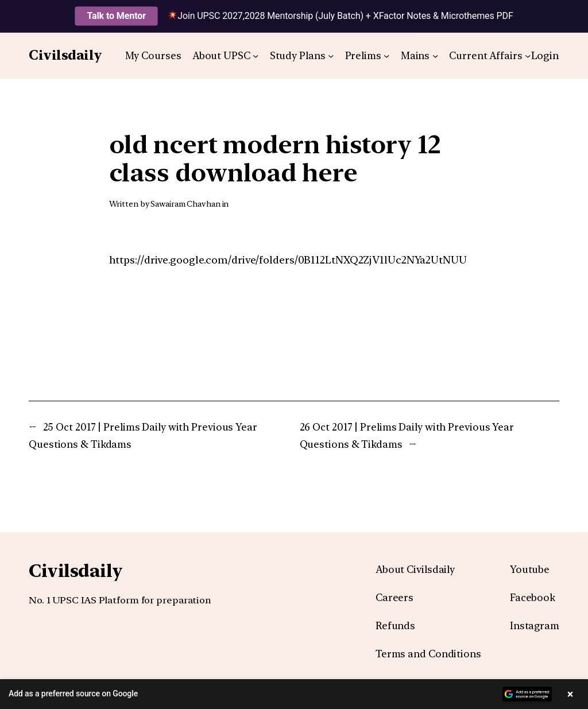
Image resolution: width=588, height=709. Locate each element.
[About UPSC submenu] (256, 56)
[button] (294, 694)
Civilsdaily (65, 55)
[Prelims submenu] (386, 56)
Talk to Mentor (116, 16)
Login (546, 55)
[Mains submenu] (435, 56)
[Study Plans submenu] (331, 56)
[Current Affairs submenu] (528, 56)
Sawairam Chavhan (185, 204)
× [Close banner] (570, 694)
